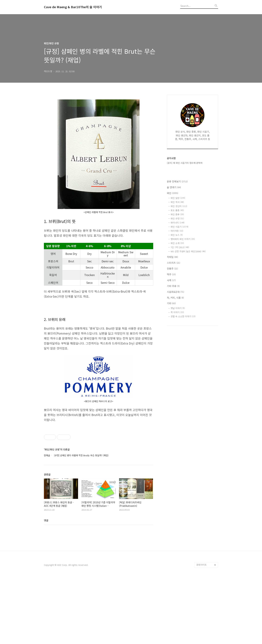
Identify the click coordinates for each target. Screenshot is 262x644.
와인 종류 (177, 214)
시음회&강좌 (175, 292)
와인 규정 (177, 218)
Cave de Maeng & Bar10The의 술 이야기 (73, 7)
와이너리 (178, 223)
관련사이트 (202, 630)
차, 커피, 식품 (175, 298)
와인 (173, 193)
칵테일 (172, 257)
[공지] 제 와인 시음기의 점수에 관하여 (185, 163)
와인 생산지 (179, 206)
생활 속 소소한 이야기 (183, 316)
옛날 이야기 (178, 308)
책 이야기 (177, 312)
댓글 (46, 586)
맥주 (171, 274)
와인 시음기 (180, 227)
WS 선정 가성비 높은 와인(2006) (188, 251)
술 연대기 (174, 187)
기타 (171, 303)
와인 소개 (177, 243)
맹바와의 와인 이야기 (183, 239)
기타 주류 (173, 286)
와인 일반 (178, 198)
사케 (171, 280)
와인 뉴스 (177, 235)
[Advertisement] (99, 552)
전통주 (172, 269)
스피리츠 (174, 263)
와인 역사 (177, 202)
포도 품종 (177, 210)
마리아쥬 (177, 231)
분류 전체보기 (177, 181)
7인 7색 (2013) (180, 247)
